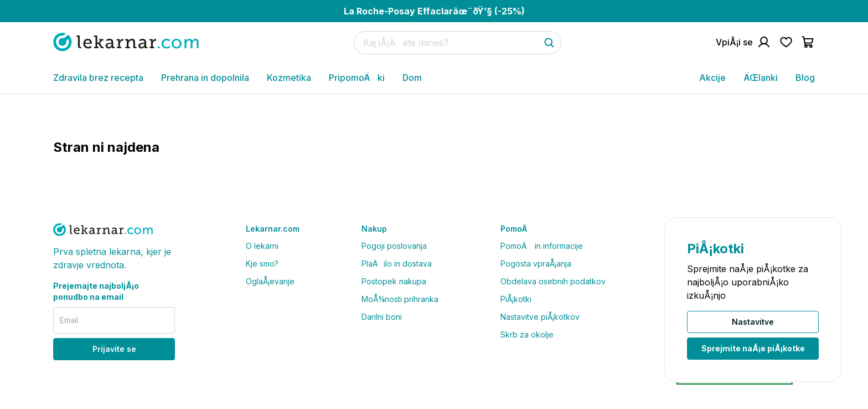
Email (69, 320)
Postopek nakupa (394, 281)
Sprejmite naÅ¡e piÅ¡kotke (753, 348)
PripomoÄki (357, 78)
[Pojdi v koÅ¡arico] (808, 42)
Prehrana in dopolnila (205, 78)
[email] (114, 320)
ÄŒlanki (761, 78)
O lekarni (262, 246)
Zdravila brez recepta (98, 78)
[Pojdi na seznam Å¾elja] (786, 42)
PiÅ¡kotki (516, 299)
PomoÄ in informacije (542, 246)
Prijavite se (114, 349)
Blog (805, 78)
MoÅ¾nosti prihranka (400, 299)
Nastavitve (753, 322)
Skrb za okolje (527, 334)
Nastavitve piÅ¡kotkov (540, 317)
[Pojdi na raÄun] (743, 42)
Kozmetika (289, 78)
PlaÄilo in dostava (397, 264)
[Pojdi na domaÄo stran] (126, 42)
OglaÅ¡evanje (270, 281)
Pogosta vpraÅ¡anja (536, 264)
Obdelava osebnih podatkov (553, 281)
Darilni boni (382, 317)
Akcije (712, 78)
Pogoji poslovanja (394, 246)
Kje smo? (262, 264)
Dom (412, 78)
